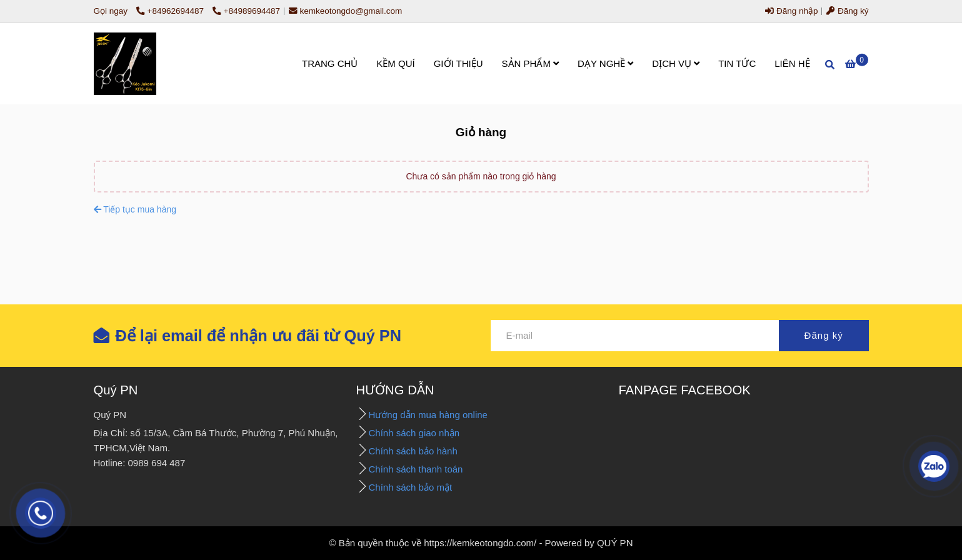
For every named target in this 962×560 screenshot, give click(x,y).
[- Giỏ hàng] (125, 64)
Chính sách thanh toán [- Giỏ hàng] (416, 469)
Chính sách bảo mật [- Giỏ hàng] (411, 487)
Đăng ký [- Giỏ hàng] (847, 11)
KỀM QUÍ (395, 63)
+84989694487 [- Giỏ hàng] (246, 11)
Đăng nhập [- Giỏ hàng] (791, 11)
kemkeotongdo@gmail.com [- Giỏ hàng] (346, 11)
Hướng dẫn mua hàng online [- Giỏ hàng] (428, 415)
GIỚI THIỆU (458, 63)
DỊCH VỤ (676, 63)
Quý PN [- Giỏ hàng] (116, 390)
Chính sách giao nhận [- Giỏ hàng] (416, 433)
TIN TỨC (737, 63)
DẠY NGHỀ (605, 63)
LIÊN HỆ (792, 63)
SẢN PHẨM (531, 63)
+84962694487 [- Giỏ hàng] (171, 11)
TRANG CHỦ (330, 63)
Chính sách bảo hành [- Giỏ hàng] (414, 451)
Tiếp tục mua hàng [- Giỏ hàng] (135, 209)
